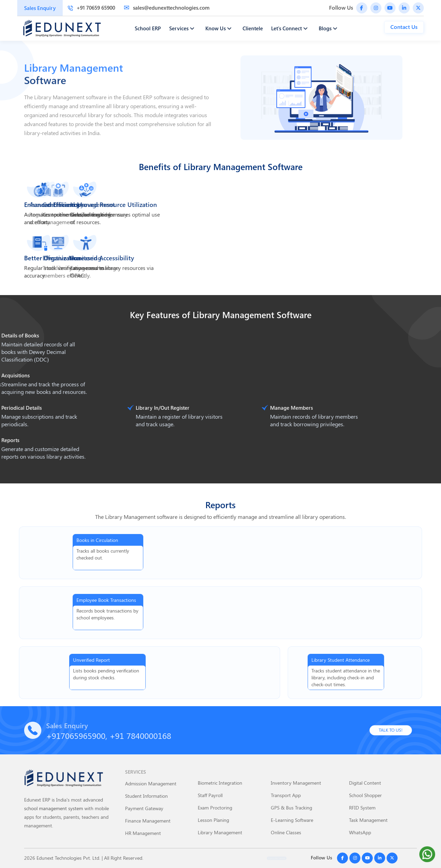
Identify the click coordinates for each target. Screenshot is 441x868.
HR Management (143, 833)
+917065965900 (76, 735)
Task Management (368, 820)
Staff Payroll (210, 795)
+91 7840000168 (140, 735)
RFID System (362, 808)
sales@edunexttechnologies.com (167, 8)
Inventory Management (296, 783)
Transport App (286, 795)
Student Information (146, 796)
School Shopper (365, 795)
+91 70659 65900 (91, 8)
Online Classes (286, 832)
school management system (54, 808)
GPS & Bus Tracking (291, 808)
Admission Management (151, 783)
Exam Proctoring (215, 808)
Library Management (220, 832)
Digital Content (365, 783)
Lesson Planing (213, 820)
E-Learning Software (292, 820)
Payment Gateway (144, 808)
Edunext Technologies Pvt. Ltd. (68, 858)
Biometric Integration (220, 783)
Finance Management (148, 821)
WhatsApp (360, 832)
